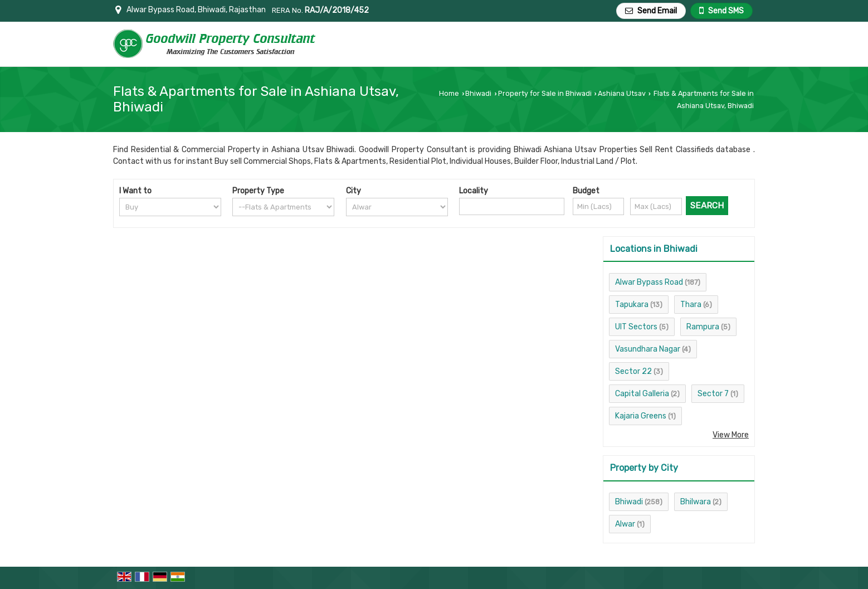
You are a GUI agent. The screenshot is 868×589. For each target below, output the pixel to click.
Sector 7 (713, 394)
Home (449, 93)
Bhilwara (696, 502)
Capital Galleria (642, 394)
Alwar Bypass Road (649, 282)
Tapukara (632, 305)
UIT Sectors (636, 327)
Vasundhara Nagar (648, 349)
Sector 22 (633, 371)
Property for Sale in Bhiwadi (545, 93)
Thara (691, 305)
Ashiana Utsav (622, 93)
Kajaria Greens (641, 416)
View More (731, 435)
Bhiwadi (478, 93)
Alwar (625, 524)
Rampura (703, 327)
